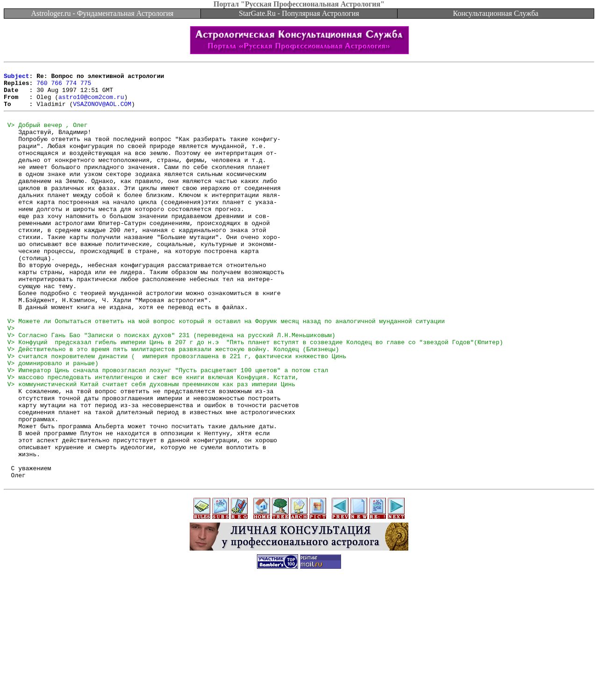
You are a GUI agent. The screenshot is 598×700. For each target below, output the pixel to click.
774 (71, 87)
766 (56, 87)
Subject (17, 78)
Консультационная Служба (496, 13)
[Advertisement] (299, 679)
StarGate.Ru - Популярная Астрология (299, 13)
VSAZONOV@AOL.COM (102, 112)
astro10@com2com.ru (91, 104)
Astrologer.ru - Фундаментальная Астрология (103, 13)
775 (86, 87)
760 (42, 87)
